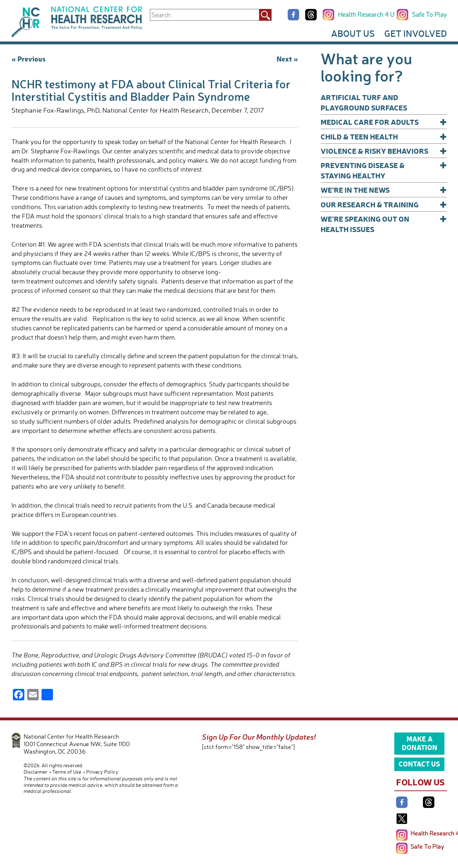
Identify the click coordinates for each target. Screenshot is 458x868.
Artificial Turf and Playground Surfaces (364, 102)
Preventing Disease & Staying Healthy (384, 170)
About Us (353, 33)
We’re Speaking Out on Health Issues (384, 224)
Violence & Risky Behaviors (384, 151)
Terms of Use (67, 772)
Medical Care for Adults (384, 122)
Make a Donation (420, 743)
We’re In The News (384, 190)
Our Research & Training (384, 204)
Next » (287, 59)
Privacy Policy (102, 772)
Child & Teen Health (384, 136)
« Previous (28, 59)
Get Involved (416, 33)
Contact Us (419, 764)
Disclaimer (35, 772)
